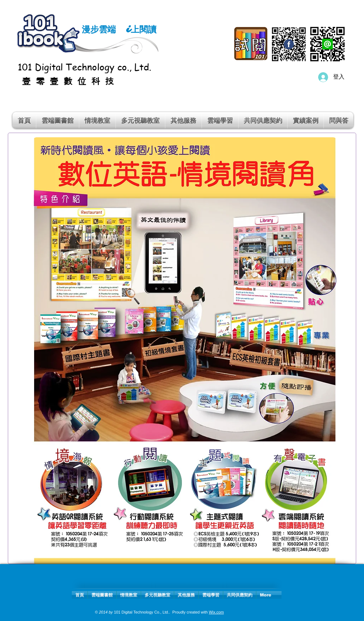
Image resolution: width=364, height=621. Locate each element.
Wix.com (216, 612)
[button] (97, 120)
